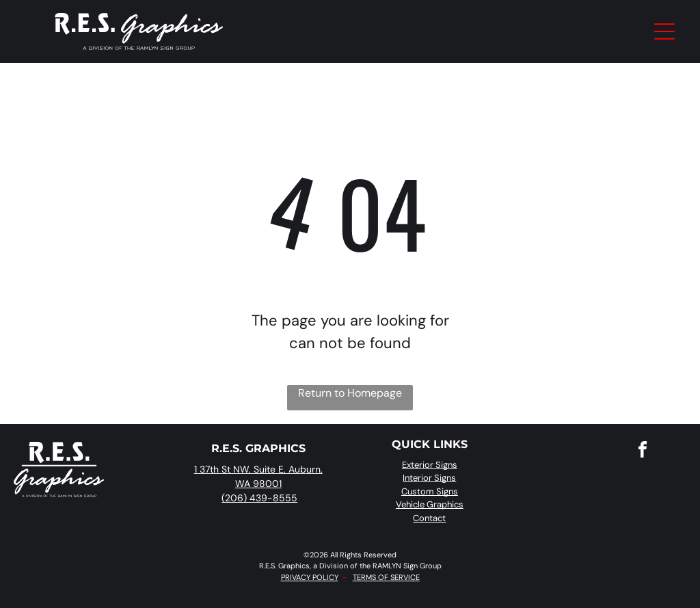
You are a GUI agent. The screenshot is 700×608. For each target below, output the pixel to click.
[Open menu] (664, 31)
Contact (429, 518)
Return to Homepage (350, 393)
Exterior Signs (430, 465)
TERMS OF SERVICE (386, 577)
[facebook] (643, 452)
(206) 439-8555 (259, 498)
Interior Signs (429, 478)
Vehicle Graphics (430, 504)
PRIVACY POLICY (310, 577)
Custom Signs (430, 491)
